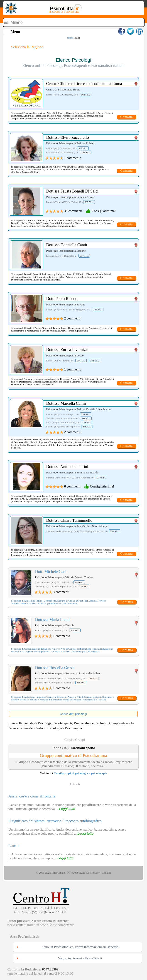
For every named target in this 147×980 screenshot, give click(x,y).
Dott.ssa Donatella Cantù (66, 245)
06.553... (85, 95)
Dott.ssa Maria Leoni (52, 620)
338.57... (86, 414)
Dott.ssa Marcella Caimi (66, 403)
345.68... (79, 582)
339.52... (89, 202)
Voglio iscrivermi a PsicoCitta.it (80, 958)
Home (70, 38)
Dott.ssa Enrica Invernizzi (67, 350)
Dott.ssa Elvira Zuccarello (67, 137)
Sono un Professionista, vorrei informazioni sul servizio (80, 947)
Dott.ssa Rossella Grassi (55, 668)
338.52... (95, 361)
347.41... (84, 256)
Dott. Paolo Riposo (62, 299)
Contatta (126, 117)
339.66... (93, 678)
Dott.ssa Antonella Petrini (67, 467)
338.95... (98, 310)
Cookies (106, 873)
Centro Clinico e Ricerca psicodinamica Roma (84, 84)
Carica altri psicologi (73, 714)
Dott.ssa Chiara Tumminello (69, 520)
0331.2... (102, 478)
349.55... (115, 531)
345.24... (83, 148)
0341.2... (81, 361)
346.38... (75, 630)
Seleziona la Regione (27, 47)
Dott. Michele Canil (51, 572)
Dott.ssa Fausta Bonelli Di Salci (72, 191)
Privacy (96, 873)
